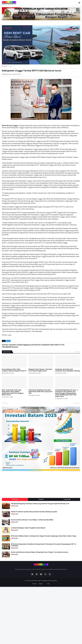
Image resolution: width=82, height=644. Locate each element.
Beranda (4, 66)
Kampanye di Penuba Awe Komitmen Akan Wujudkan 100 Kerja (68, 370)
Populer (15, 499)
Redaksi (41, 584)
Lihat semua (77, 352)
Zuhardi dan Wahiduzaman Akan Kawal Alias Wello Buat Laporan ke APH (40, 392)
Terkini (41, 499)
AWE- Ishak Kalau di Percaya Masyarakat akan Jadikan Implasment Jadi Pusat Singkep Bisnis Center (13, 392)
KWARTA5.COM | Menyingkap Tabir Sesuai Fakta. (44, 581)
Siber (48, 584)
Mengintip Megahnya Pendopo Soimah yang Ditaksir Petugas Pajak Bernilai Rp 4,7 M (40, 504)
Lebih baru (6, 403)
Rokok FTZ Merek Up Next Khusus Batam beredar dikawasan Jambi (34, 512)
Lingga (10, 66)
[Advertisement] (16, 485)
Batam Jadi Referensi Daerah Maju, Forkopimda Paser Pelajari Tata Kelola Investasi (40, 552)
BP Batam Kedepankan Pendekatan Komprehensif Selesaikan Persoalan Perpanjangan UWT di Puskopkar (43, 545)
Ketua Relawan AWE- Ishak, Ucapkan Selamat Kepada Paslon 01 (14, 370)
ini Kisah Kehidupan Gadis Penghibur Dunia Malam (28, 528)
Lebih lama (76, 403)
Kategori (67, 499)
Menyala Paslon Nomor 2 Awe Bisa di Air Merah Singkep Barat (40, 370)
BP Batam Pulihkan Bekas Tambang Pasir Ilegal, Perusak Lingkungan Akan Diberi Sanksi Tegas (44, 536)
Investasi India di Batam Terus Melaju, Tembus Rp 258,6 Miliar (32, 520)
